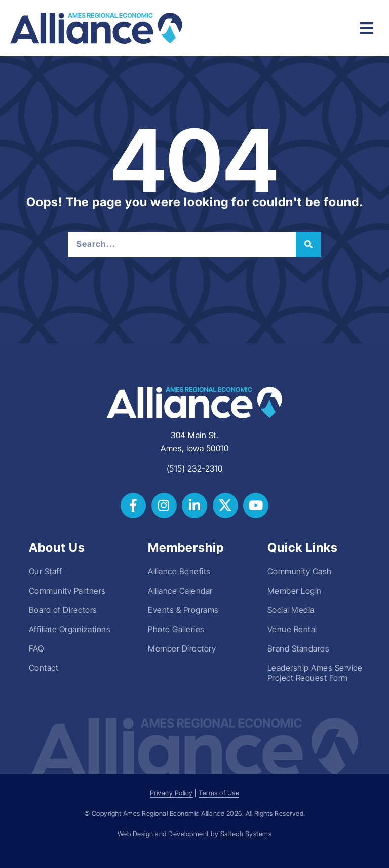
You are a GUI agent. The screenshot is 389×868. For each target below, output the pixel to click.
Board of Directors (63, 610)
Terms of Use (219, 793)
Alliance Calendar (180, 591)
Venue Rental (292, 629)
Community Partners (67, 591)
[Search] (308, 244)
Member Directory (182, 648)
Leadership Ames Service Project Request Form (315, 673)
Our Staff (46, 571)
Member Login (295, 591)
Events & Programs (183, 610)
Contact (44, 668)
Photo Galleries (176, 629)
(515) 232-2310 (195, 468)
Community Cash (300, 571)
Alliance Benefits (179, 571)
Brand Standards (299, 648)
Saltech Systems (246, 834)
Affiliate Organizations (70, 629)
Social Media (291, 610)
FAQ (36, 648)
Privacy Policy (171, 793)
